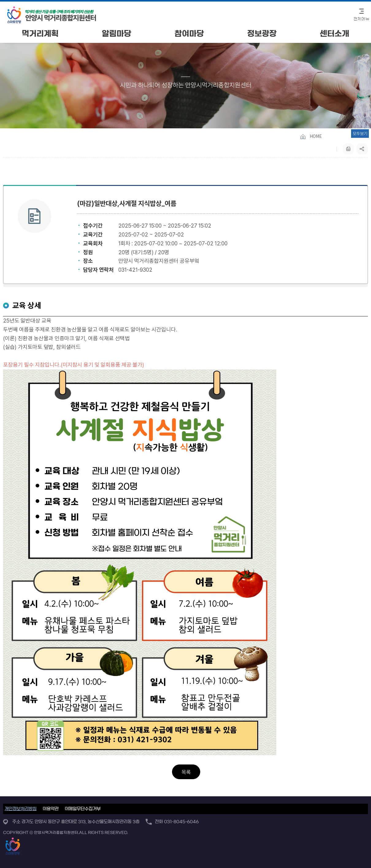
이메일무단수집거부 (83, 809)
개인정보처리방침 (21, 809)
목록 (186, 772)
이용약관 (51, 809)
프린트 (348, 149)
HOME (316, 136)
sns (362, 149)
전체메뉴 (361, 19)
